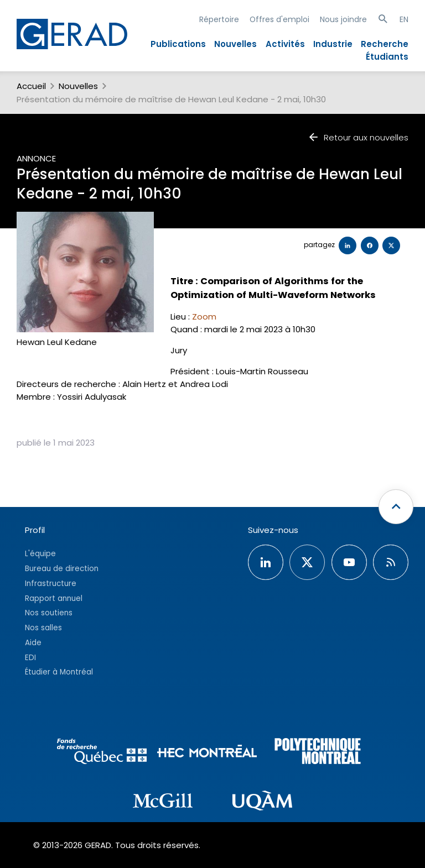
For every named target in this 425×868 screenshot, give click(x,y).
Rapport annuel (54, 598)
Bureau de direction (62, 569)
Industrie (333, 44)
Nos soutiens (49, 613)
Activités (285, 44)
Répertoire (219, 19)
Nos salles (43, 628)
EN (404, 19)
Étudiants (387, 57)
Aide (33, 643)
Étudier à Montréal (59, 672)
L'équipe (40, 554)
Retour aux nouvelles (358, 137)
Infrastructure (51, 584)
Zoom (204, 317)
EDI (30, 658)
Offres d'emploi (279, 19)
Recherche (385, 44)
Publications (178, 44)
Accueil (31, 86)
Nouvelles (235, 44)
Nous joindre (343, 19)
